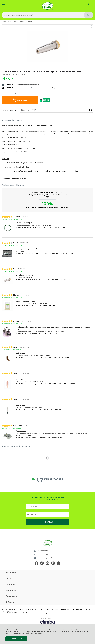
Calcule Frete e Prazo (10, 110)
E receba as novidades (47, 499)
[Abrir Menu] (4, 6)
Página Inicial (7, 22)
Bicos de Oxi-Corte (27, 22)
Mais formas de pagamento (12, 93)
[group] (47, 480)
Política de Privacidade (33, 633)
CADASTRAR (48, 522)
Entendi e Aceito (16, 639)
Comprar (20, 100)
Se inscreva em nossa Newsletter (48, 497)
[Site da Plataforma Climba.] (47, 621)
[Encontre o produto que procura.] (88, 15)
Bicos (16, 22)
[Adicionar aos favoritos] (91, 27)
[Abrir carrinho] (90, 6)
